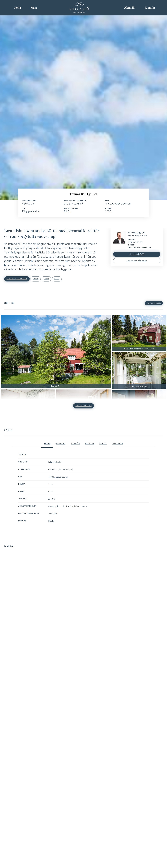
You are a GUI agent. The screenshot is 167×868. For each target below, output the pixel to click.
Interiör (75, 694)
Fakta (50, 529)
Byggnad (60, 694)
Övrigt (103, 694)
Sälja (34, 8)
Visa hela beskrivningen (18, 529)
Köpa (18, 8)
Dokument (117, 694)
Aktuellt (129, 8)
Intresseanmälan (137, 504)
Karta (62, 529)
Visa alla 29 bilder (153, 554)
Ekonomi (90, 694)
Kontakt (150, 8)
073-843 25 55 (135, 492)
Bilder (39, 529)
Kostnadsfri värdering (137, 511)
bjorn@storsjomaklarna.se (140, 497)
